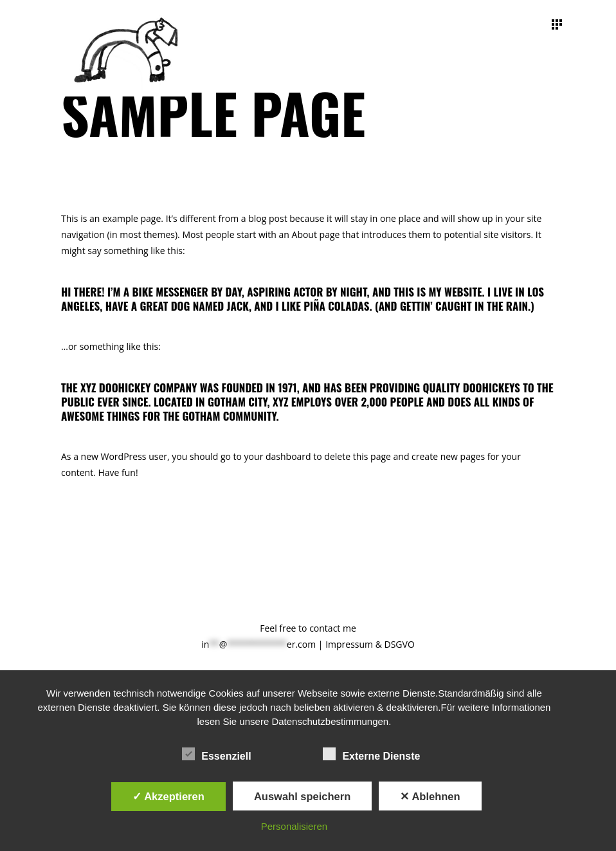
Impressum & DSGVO (370, 644)
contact (325, 628)
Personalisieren (294, 826)
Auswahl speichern (302, 796)
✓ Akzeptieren (168, 796)
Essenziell (216, 755)
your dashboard (278, 456)
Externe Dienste (371, 755)
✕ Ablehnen (430, 796)
